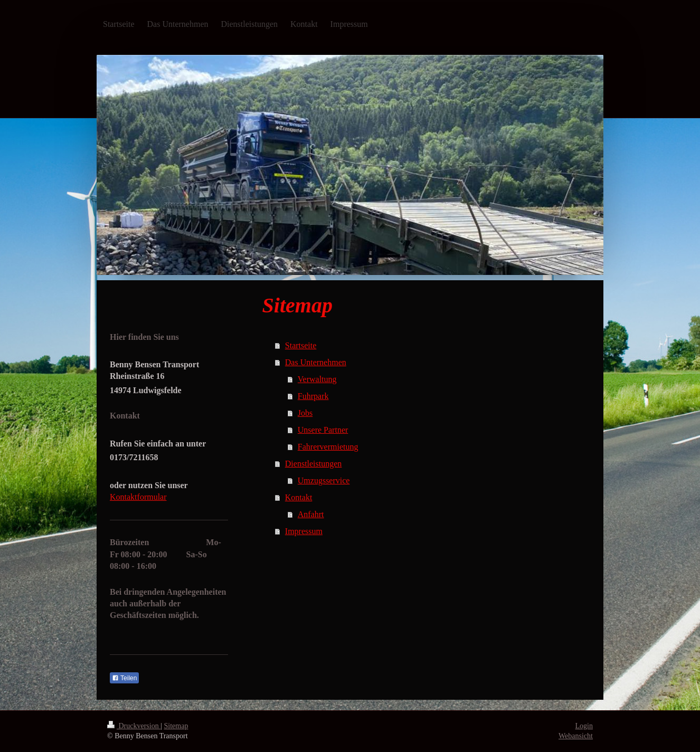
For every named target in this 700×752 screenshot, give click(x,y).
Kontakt (299, 497)
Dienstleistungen (314, 464)
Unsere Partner (323, 430)
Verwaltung (317, 379)
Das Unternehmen (316, 362)
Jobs (305, 413)
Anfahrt (311, 514)
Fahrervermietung (328, 447)
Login (584, 726)
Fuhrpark (313, 396)
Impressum (304, 531)
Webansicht (576, 736)
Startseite (301, 345)
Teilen (124, 678)
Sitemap (176, 726)
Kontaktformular (138, 497)
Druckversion (134, 726)
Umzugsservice (324, 480)
